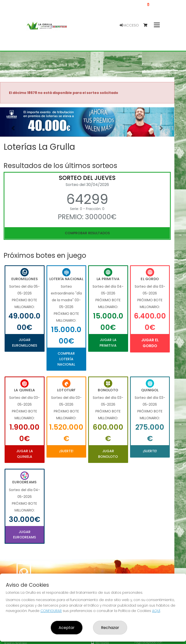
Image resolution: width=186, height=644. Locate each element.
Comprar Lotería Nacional (66, 359)
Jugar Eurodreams (24, 535)
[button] (13, 128)
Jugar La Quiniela (25, 454)
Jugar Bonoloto (108, 454)
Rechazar (110, 628)
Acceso (129, 25)
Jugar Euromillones (25, 343)
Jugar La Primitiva (108, 343)
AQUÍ (156, 611)
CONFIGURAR (51, 611)
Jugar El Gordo (150, 343)
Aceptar (67, 628)
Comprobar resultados (87, 233)
